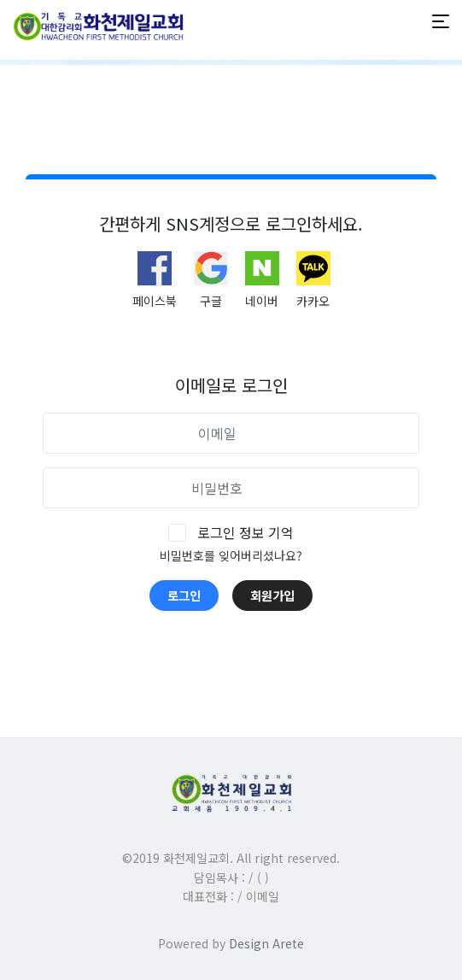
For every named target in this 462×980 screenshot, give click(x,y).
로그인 (184, 595)
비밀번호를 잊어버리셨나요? (231, 555)
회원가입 (272, 595)
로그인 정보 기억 (246, 532)
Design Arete (266, 943)
